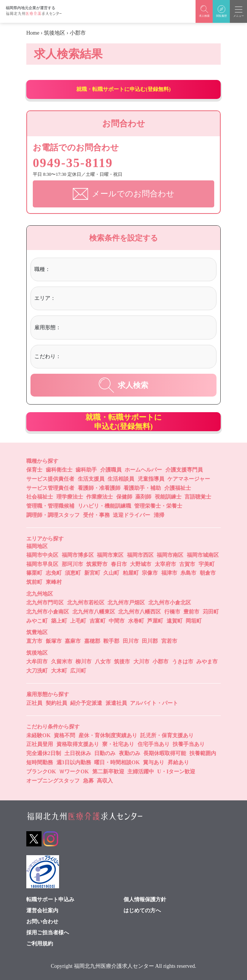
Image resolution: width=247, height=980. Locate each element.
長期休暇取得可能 (165, 753)
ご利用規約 (40, 943)
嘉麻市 (73, 641)
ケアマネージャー (189, 479)
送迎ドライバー (132, 515)
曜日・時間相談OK (117, 762)
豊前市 (191, 611)
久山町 (111, 573)
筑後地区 (55, 33)
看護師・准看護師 (99, 488)
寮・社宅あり (118, 744)
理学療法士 (70, 497)
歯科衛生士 (59, 469)
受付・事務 (96, 515)
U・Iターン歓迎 (176, 771)
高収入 (105, 780)
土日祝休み (78, 753)
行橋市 (172, 611)
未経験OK (38, 735)
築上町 (59, 621)
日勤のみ (105, 753)
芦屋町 (155, 621)
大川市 (141, 662)
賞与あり (154, 762)
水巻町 (136, 621)
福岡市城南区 (203, 555)
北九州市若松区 (86, 602)
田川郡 (150, 641)
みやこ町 (37, 621)
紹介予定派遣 (86, 703)
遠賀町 (175, 621)
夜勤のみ (130, 753)
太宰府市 (165, 564)
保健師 (124, 497)
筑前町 (34, 582)
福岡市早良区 (42, 564)
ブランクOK (41, 771)
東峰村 (54, 582)
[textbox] (83, 269)
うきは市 (183, 662)
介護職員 (111, 469)
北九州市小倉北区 (170, 602)
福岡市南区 (170, 555)
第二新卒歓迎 (108, 771)
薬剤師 (143, 497)
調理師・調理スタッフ (53, 515)
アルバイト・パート (154, 703)
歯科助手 (86, 469)
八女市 (103, 662)
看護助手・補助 (142, 488)
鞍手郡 (111, 641)
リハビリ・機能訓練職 (104, 506)
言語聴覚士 (198, 497)
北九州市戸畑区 (126, 602)
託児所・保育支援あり (167, 735)
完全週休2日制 (44, 753)
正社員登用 (40, 744)
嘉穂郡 (92, 641)
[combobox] (132, 270)
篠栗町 (34, 573)
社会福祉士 (40, 497)
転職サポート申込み (50, 899)
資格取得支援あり (78, 744)
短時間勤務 (40, 762)
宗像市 (150, 573)
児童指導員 (151, 479)
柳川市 (83, 662)
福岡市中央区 (42, 555)
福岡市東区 (110, 555)
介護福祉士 (178, 488)
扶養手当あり (189, 744)
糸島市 (188, 573)
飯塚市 (54, 641)
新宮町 (92, 573)
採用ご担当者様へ (48, 932)
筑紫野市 (97, 564)
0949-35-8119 (76, 163)
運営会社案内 (42, 910)
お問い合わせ (42, 921)
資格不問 (64, 735)
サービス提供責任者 (50, 479)
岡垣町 (194, 621)
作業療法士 (99, 497)
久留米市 (62, 662)
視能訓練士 (168, 497)
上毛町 (78, 621)
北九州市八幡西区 (140, 611)
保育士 (34, 469)
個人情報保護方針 (145, 899)
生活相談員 (121, 479)
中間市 (117, 621)
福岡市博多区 (78, 555)
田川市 (131, 641)
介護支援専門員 (184, 469)
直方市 (34, 641)
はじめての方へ (142, 910)
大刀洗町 (37, 670)
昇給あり (178, 762)
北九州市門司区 (45, 602)
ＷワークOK (74, 771)
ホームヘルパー (143, 469)
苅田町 (211, 611)
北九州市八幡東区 (94, 611)
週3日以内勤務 (74, 762)
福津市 (169, 573)
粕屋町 (131, 573)
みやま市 (207, 662)
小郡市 (160, 662)
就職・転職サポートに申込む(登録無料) (123, 89)
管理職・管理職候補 (50, 506)
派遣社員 (116, 703)
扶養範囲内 (203, 753)
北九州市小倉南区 (48, 611)
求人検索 (124, 385)
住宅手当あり (154, 744)
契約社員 (56, 703)
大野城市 (141, 564)
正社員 (34, 703)
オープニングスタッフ (53, 780)
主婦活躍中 (141, 771)
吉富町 (98, 621)
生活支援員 (91, 479)
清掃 (159, 515)
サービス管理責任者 (50, 488)
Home (33, 33)
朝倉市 (208, 573)
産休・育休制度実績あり (108, 735)
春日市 (119, 564)
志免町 (54, 573)
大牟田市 (37, 662)
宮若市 (169, 641)
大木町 (59, 670)
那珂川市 (72, 564)
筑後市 (122, 662)
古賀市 (187, 564)
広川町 (78, 670)
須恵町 (73, 573)
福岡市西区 (140, 555)
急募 (88, 780)
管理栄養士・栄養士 (158, 506)
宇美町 (207, 564)
